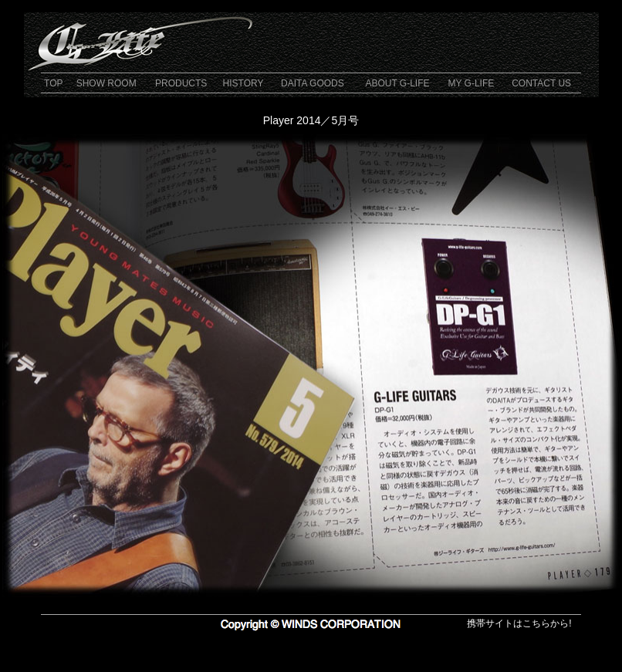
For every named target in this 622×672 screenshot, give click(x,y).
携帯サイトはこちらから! (519, 623)
